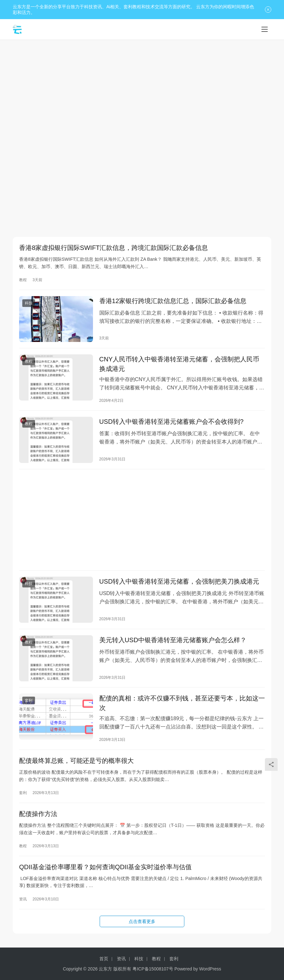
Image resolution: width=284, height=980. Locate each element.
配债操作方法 (38, 820)
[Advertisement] (142, 90)
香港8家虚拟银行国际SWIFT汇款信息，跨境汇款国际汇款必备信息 (114, 248)
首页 (104, 959)
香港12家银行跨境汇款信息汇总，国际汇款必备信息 (173, 302)
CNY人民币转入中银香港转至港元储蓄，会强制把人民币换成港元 (179, 366)
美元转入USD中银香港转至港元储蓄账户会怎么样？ (173, 644)
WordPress (210, 969)
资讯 (23, 906)
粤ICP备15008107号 (153, 969)
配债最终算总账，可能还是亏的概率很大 (76, 767)
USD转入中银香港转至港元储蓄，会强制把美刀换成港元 (179, 585)
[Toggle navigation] (265, 29)
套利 (29, 706)
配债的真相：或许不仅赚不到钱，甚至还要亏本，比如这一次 (182, 708)
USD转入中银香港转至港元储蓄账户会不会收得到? (171, 424)
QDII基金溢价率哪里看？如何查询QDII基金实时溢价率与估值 (105, 874)
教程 (23, 280)
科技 (29, 304)
